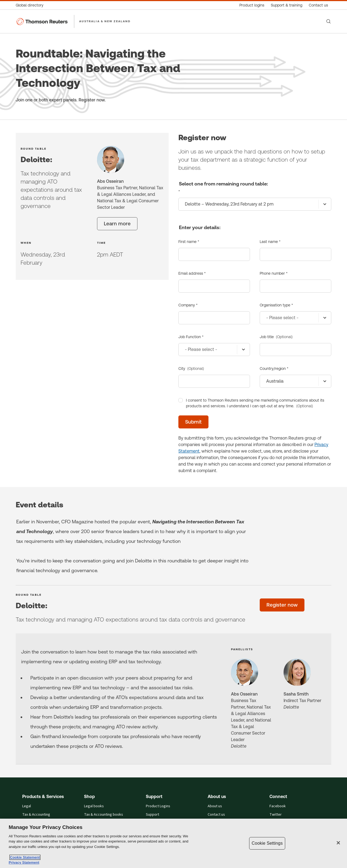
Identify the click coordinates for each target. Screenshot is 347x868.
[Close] (338, 843)
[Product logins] (252, 5)
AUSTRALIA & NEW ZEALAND (105, 21)
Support (152, 815)
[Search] (329, 21)
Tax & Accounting (36, 815)
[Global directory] (31, 5)
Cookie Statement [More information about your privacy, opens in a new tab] (25, 857)
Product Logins (158, 806)
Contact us (216, 815)
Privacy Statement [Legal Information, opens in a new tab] (24, 862)
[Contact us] (318, 5)
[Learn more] (117, 224)
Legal (27, 806)
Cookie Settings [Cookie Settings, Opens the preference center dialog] (267, 843)
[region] (173, 843)
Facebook (278, 806)
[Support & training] (287, 5)
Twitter (276, 815)
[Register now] (282, 605)
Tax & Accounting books (104, 815)
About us (215, 806)
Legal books (94, 806)
